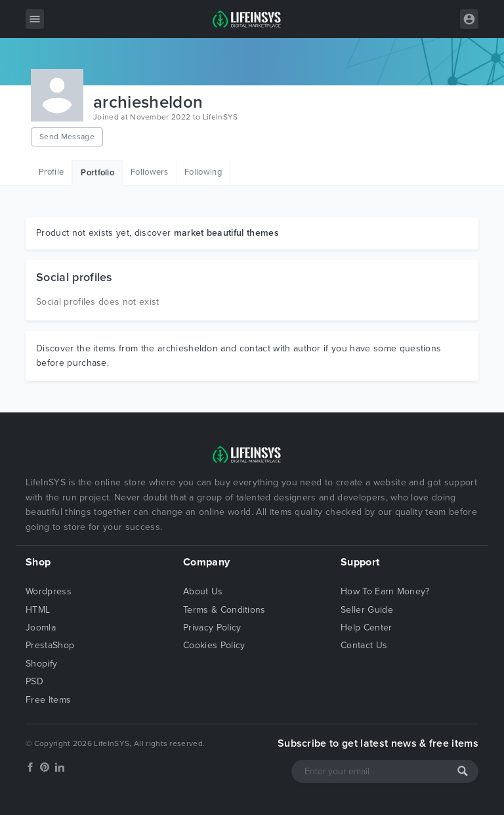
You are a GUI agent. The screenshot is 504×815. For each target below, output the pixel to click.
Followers (149, 172)
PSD (34, 681)
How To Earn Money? (385, 591)
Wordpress (49, 591)
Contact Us (364, 645)
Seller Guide (367, 610)
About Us (203, 591)
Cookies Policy (214, 645)
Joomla (41, 628)
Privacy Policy (212, 628)
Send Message (67, 137)
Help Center (367, 628)
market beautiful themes (226, 233)
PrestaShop (50, 645)
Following (203, 172)
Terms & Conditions (224, 610)
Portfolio (97, 173)
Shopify (41, 664)
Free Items (48, 700)
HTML (38, 610)
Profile (51, 172)
